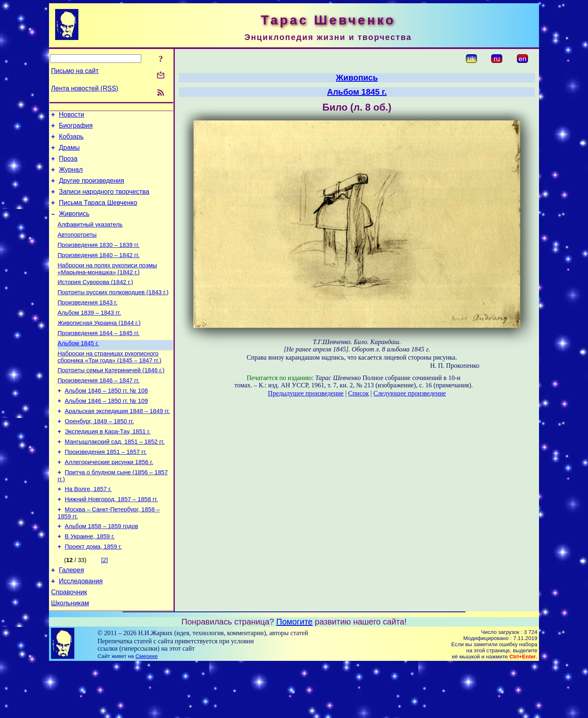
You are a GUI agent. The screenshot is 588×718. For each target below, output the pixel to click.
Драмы (69, 152)
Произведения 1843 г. (88, 325)
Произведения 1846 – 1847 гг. (99, 411)
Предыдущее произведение (306, 393)
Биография (76, 128)
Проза (68, 165)
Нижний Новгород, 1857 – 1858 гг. (111, 543)
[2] (105, 609)
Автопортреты (77, 249)
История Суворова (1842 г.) (95, 302)
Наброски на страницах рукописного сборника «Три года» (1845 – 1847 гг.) (109, 385)
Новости (71, 116)
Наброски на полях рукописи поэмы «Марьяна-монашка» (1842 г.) (107, 287)
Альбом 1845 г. (78, 370)
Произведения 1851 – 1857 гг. (106, 491)
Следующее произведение (409, 393)
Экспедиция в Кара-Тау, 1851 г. (108, 468)
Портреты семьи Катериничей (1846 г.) (111, 400)
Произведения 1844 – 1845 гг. (99, 359)
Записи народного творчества (104, 201)
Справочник (69, 645)
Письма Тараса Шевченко (98, 214)
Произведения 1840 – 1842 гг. (99, 272)
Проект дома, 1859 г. (94, 596)
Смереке (147, 710)
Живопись (74, 226)
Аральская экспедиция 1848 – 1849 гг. (118, 445)
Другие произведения (91, 189)
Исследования (81, 632)
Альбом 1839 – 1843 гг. (89, 336)
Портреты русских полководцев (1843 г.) (113, 313)
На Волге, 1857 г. (88, 532)
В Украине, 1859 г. (90, 584)
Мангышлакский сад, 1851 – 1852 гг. (115, 480)
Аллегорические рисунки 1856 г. (109, 502)
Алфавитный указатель (90, 238)
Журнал (71, 177)
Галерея (71, 620)
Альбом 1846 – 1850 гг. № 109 (107, 434)
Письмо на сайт (75, 71)
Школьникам (70, 657)
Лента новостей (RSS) (85, 88)
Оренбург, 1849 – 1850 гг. (99, 457)
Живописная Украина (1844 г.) (99, 347)
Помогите (295, 676)
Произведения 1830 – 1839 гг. (99, 261)
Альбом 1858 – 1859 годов (102, 573)
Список (359, 393)
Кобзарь (71, 140)
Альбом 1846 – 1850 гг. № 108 (107, 422)
